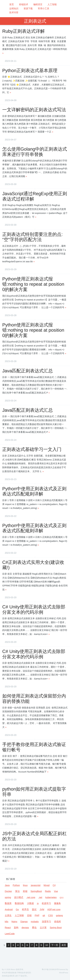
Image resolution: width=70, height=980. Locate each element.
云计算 (43, 928)
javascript (36, 885)
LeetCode (10, 934)
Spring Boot (56, 928)
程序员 (25, 909)
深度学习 (46, 922)
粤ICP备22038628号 (50, 970)
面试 (34, 909)
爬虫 (34, 928)
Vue (56, 891)
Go (17, 909)
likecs (13, 970)
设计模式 (19, 897)
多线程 (57, 922)
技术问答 (14, 12)
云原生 (8, 915)
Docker (8, 891)
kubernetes (51, 897)
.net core (31, 897)
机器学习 (46, 903)
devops (25, 928)
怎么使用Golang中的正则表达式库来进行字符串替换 (35, 152)
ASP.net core (54, 909)
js (38, 903)
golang (59, 915)
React (8, 928)
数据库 (8, 903)
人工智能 (52, 4)
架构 (16, 928)
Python (16, 885)
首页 (11, 4)
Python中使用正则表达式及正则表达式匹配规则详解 (34, 491)
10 (47, 945)
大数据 (30, 903)
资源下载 (28, 9)
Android (9, 909)
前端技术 (24, 4)
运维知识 (14, 9)
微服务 (57, 903)
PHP (37, 915)
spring (8, 897)
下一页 (55, 945)
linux (25, 885)
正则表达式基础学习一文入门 (32, 449)
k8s (7, 922)
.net (40, 897)
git (44, 915)
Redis (48, 891)
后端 (29, 915)
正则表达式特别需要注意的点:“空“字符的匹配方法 (32, 237)
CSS (50, 915)
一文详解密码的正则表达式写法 (34, 110)
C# (54, 885)
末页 (64, 945)
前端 (25, 891)
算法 (17, 891)
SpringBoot (36, 891)
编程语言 (38, 4)
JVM (42, 909)
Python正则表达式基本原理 (30, 70)
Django (24, 922)
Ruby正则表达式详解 (24, 31)
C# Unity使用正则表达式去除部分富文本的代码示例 (34, 609)
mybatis (35, 922)
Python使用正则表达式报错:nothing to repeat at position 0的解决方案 (34, 284)
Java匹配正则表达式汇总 (28, 371)
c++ (62, 897)
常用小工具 (43, 9)
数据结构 (19, 903)
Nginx (14, 922)
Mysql (47, 885)
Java (7, 885)
